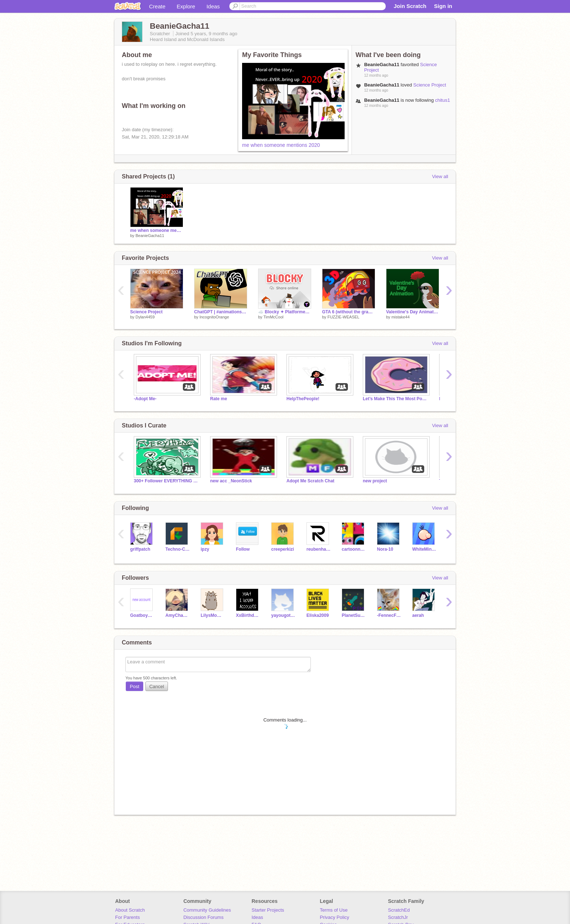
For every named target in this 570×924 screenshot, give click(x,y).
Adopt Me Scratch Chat (310, 481)
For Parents (128, 917)
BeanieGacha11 (150, 236)
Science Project (430, 85)
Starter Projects (268, 910)
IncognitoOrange (214, 317)
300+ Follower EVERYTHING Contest (166, 481)
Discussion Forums (203, 917)
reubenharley (319, 549)
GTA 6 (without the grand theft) (349, 312)
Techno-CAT (178, 549)
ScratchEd (399, 910)
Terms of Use (334, 910)
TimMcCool (273, 317)
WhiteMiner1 (424, 549)
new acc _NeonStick (231, 481)
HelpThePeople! (303, 399)
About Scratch (130, 910)
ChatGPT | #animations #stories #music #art (221, 312)
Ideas (213, 6)
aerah (418, 615)
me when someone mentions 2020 (281, 145)
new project (375, 481)
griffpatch (140, 549)
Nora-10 (385, 549)
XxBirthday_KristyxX (248, 615)
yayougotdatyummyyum (283, 615)
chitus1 (443, 100)
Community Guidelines (207, 910)
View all (440, 176)
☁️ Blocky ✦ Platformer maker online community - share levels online (285, 312)
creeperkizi (283, 549)
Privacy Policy (335, 917)
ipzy (205, 549)
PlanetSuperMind (354, 615)
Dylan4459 (145, 317)
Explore (186, 6)
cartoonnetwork (354, 549)
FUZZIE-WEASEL (344, 317)
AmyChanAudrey (178, 615)
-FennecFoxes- (389, 615)
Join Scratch (410, 6)
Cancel (157, 686)
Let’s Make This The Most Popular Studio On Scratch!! (396, 399)
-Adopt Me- (145, 399)
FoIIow (243, 549)
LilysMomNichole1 (213, 615)
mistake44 (401, 317)
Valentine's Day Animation (413, 312)
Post (135, 686)
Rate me (219, 399)
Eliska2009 (318, 615)
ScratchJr (398, 917)
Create (157, 6)
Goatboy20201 (142, 615)
